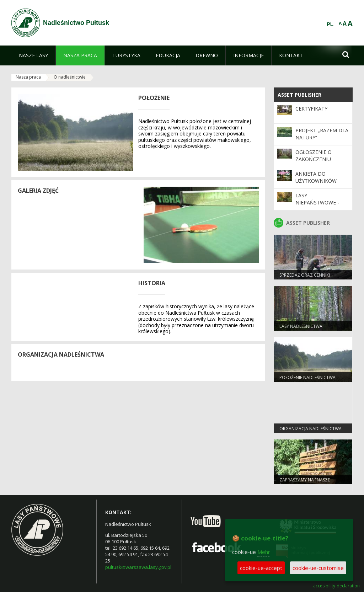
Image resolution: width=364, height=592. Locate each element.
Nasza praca (28, 77)
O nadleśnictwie (70, 77)
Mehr (264, 552)
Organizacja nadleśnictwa (311, 429)
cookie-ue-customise (318, 568)
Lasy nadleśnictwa (301, 326)
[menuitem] (33, 55)
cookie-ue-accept (261, 568)
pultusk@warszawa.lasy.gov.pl (138, 567)
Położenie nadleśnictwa (307, 377)
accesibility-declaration (336, 586)
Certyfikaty (311, 109)
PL (330, 24)
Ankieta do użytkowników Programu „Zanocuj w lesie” (319, 185)
